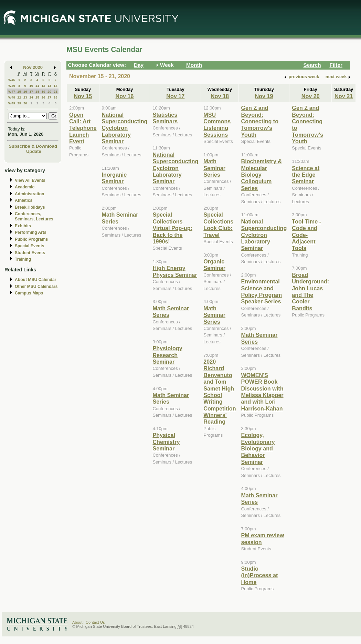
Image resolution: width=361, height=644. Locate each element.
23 (25, 97)
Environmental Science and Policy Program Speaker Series (262, 291)
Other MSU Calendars (36, 287)
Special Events (29, 246)
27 (49, 97)
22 (19, 97)
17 (31, 91)
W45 (12, 80)
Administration (29, 194)
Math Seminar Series (214, 168)
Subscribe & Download (33, 146)
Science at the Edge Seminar (306, 175)
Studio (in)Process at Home (260, 575)
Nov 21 (344, 96)
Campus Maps (29, 293)
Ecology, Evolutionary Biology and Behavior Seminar (258, 448)
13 (49, 86)
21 (56, 91)
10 (31, 86)
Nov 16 (125, 96)
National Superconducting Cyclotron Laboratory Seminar (125, 128)
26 (44, 97)
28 (56, 97)
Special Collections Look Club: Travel (218, 225)
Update (34, 151)
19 (44, 91)
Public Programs (31, 239)
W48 (12, 97)
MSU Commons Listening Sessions (217, 125)
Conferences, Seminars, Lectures (34, 216)
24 (31, 97)
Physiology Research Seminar (167, 355)
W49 (12, 103)
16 (25, 91)
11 (37, 86)
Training (23, 259)
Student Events (30, 253)
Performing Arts (31, 232)
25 (37, 97)
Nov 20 (311, 96)
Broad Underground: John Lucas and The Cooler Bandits (310, 292)
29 (19, 103)
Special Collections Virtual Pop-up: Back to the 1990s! (172, 228)
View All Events (30, 180)
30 (25, 103)
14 (56, 86)
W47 (12, 91)
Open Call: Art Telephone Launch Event (83, 128)
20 (49, 91)
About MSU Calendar (35, 280)
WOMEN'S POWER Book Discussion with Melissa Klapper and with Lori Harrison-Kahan (262, 392)
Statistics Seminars (165, 118)
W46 (12, 86)
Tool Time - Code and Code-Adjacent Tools (306, 235)
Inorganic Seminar (114, 178)
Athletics (24, 200)
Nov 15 (83, 96)
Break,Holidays (30, 207)
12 (44, 86)
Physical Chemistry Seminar (166, 442)
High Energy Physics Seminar (175, 271)
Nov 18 (220, 96)
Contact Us (95, 622)
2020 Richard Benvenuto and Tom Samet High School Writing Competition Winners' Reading (220, 392)
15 (19, 91)
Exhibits (23, 226)
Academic (25, 187)
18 (37, 91)
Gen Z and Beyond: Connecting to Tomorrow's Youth (260, 121)
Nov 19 (264, 96)
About (77, 622)
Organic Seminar (214, 265)
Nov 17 (175, 96)
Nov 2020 (33, 67)
